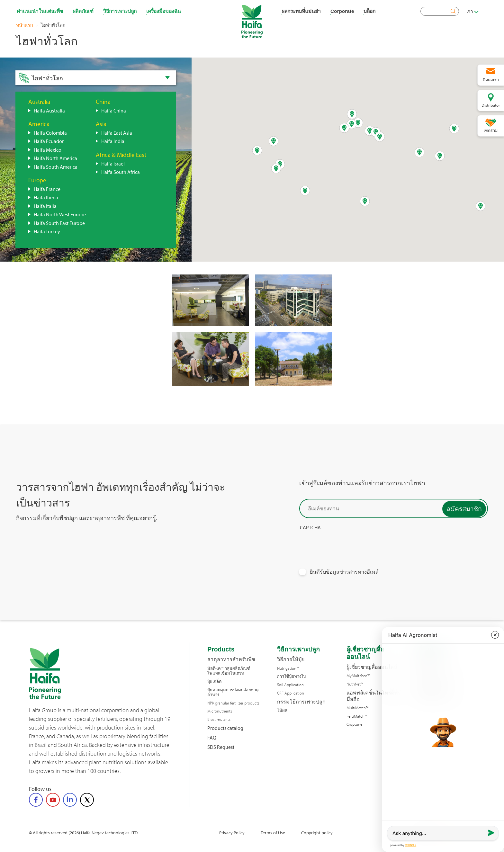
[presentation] (348, 543)
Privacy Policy (232, 833)
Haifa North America (55, 158)
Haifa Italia (45, 206)
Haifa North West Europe (60, 214)
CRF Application (291, 693)
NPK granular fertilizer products (233, 703)
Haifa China (114, 111)
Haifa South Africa (121, 172)
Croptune (354, 724)
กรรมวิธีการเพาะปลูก (301, 702)
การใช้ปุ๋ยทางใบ (291, 676)
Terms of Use (273, 833)
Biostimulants (219, 719)
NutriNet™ (355, 684)
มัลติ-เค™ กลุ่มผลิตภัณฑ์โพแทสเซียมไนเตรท (229, 671)
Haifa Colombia (50, 133)
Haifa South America (56, 167)
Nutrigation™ (288, 668)
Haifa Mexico (48, 150)
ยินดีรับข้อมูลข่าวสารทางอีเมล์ (344, 572)
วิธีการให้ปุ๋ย (291, 659)
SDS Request (221, 747)
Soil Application (290, 685)
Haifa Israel (113, 164)
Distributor (491, 105)
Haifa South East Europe (59, 223)
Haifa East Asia (117, 133)
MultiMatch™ (357, 708)
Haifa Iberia (46, 197)
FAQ (212, 738)
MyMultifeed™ (358, 676)
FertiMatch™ (357, 716)
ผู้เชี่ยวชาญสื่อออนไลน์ (372, 667)
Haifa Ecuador (49, 141)
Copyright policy (317, 833)
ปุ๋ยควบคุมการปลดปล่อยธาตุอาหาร (233, 692)
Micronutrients (220, 711)
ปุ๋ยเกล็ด (214, 682)
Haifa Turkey (47, 231)
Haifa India (113, 141)
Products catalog (225, 728)
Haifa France (47, 189)
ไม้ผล (282, 710)
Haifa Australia (49, 111)
